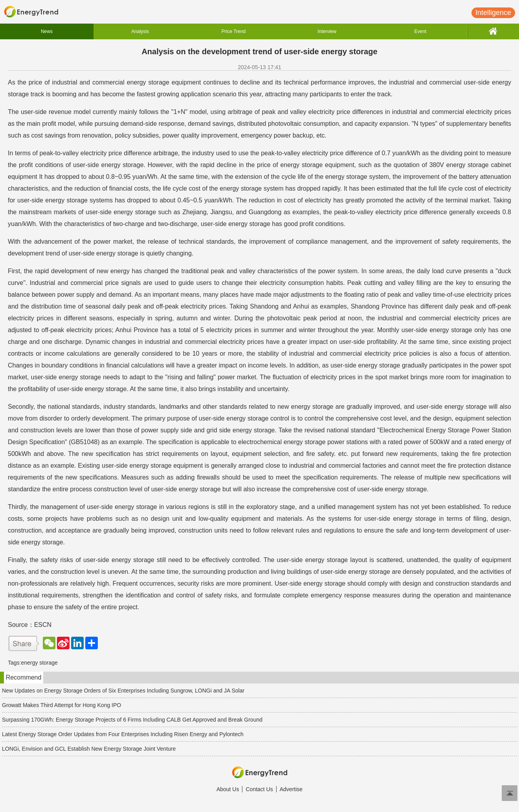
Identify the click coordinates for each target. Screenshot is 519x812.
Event (421, 31)
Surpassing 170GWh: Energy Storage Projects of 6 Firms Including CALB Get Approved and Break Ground (132, 720)
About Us (228, 789)
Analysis (140, 31)
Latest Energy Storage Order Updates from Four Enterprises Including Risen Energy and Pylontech (123, 734)
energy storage (39, 663)
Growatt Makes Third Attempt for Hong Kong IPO (61, 705)
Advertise (291, 789)
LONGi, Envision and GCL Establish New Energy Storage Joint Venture (89, 749)
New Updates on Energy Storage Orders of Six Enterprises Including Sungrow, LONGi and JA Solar (123, 691)
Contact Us (259, 789)
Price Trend (234, 31)
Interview (327, 31)
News (47, 31)
